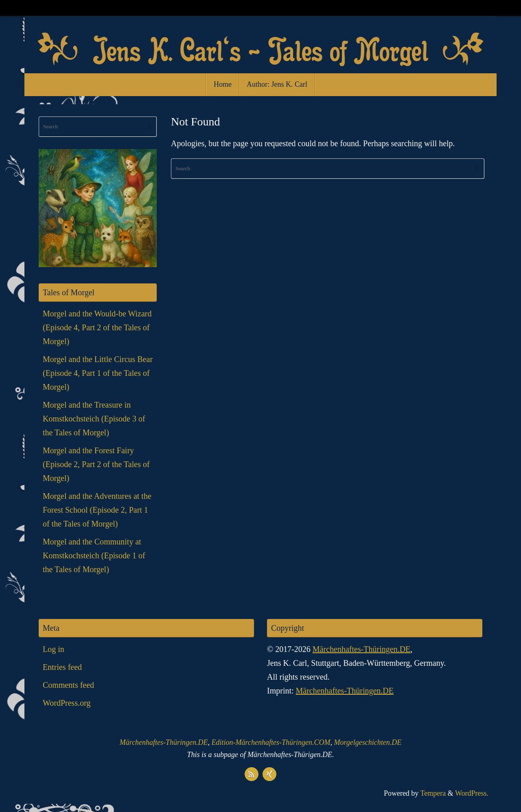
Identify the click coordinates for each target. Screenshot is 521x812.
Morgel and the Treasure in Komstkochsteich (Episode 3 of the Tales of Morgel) (94, 419)
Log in (54, 649)
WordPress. (472, 793)
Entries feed (62, 667)
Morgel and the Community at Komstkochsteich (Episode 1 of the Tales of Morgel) (94, 555)
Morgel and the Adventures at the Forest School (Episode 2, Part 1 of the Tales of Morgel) (97, 510)
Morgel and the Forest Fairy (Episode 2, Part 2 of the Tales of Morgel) (96, 464)
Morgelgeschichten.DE (368, 742)
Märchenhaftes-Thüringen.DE (361, 649)
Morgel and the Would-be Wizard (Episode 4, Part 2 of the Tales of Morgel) (97, 327)
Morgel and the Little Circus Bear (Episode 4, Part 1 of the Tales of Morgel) (98, 373)
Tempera (433, 793)
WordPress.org (67, 703)
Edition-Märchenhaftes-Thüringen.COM (271, 742)
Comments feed (68, 685)
